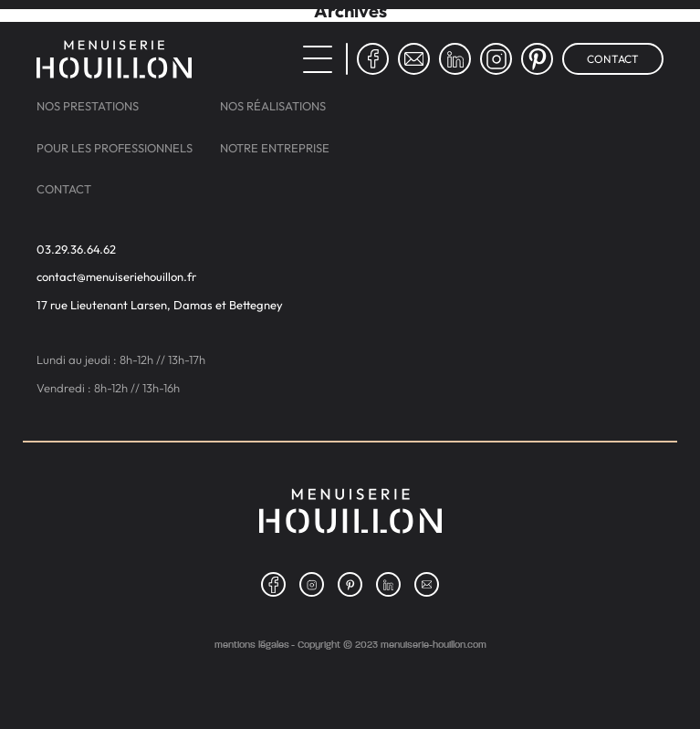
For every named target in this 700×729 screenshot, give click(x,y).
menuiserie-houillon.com (434, 644)
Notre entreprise (275, 148)
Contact (613, 59)
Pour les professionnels (115, 148)
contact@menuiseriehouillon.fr (116, 277)
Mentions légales (252, 645)
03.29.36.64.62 (76, 250)
